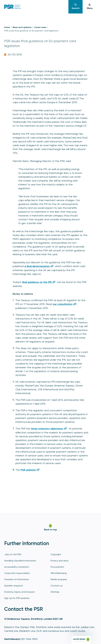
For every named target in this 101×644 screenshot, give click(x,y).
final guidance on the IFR (37, 282)
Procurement (57, 567)
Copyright (56, 554)
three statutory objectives (47, 429)
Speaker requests (14, 586)
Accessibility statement (17, 567)
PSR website (28, 470)
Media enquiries (59, 579)
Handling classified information (20, 561)
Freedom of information (17, 579)
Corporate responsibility (17, 573)
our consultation (63, 304)
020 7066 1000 (29, 639)
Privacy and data (59, 561)
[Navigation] (76, 7)
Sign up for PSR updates (17, 598)
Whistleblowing (59, 573)
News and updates (22, 27)
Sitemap (55, 592)
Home (7, 27)
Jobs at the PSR (13, 554)
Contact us (57, 586)
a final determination (37, 266)
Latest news (40, 27)
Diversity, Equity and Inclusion (20, 592)
